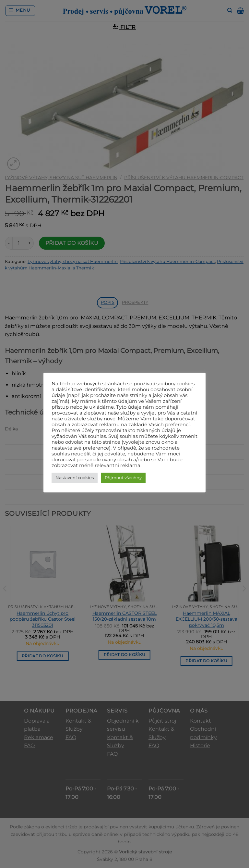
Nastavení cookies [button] (75, 477)
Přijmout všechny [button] (123, 477)
